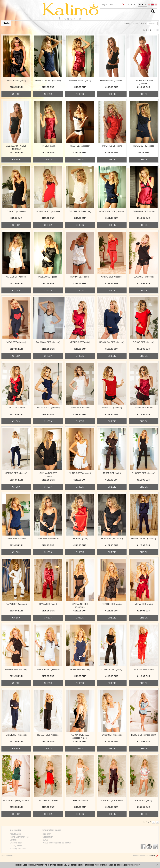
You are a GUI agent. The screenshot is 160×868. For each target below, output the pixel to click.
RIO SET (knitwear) (16, 211)
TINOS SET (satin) (144, 408)
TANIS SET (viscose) (16, 539)
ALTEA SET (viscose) (16, 277)
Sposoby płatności (18, 849)
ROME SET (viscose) (144, 146)
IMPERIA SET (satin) (112, 146)
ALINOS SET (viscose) (80, 473)
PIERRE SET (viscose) (16, 669)
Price (143, 24)
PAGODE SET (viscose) (48, 669)
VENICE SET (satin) (16, 80)
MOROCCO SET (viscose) (48, 80)
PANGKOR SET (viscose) (144, 539)
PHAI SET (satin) (80, 539)
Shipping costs (16, 843)
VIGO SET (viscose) (16, 342)
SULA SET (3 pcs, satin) (112, 800)
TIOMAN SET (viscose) (48, 735)
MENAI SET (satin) (144, 604)
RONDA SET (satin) (80, 277)
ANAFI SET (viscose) (112, 408)
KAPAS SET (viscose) (16, 604)
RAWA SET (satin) (48, 604)
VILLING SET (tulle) (48, 800)
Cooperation (48, 837)
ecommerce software (142, 856)
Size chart (47, 834)
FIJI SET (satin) (48, 146)
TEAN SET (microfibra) (112, 539)
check (16, 94)
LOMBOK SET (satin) (112, 669)
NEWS (45, 840)
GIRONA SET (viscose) (80, 211)
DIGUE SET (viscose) (16, 735)
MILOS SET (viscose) (80, 408)
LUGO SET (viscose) (144, 277)
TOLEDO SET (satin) (48, 277)
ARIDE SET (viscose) (80, 669)
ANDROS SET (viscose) (48, 408)
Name (136, 24)
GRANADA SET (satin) (144, 211)
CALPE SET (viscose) (112, 277)
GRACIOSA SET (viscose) (112, 211)
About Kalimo (15, 834)
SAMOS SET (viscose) (16, 473)
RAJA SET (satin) (144, 800)
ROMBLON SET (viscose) (112, 342)
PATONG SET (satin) (144, 669)
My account (108, 4)
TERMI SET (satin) (112, 473)
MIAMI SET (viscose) (80, 146)
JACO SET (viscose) (112, 735)
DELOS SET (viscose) (144, 342)
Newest (151, 24)
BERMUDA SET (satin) (80, 80)
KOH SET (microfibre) (48, 539)
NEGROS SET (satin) (80, 342)
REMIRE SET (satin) (112, 604)
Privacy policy (16, 846)
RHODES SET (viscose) (144, 473)
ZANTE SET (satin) (16, 408)
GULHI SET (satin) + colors (16, 800)
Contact (13, 840)
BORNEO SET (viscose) (48, 211)
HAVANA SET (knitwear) (112, 80)
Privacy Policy (133, 865)
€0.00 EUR (130, 4)
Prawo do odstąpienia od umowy (57, 843)
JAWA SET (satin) (80, 800)
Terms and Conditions (19, 837)
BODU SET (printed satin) (144, 735)
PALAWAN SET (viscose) (48, 342)
